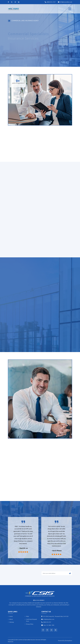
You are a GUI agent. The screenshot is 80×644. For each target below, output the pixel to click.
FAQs (27, 616)
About (10, 619)
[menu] (70, 9)
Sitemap (11, 622)
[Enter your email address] (57, 573)
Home (10, 616)
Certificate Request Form (31, 620)
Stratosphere (69, 641)
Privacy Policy (29, 624)
